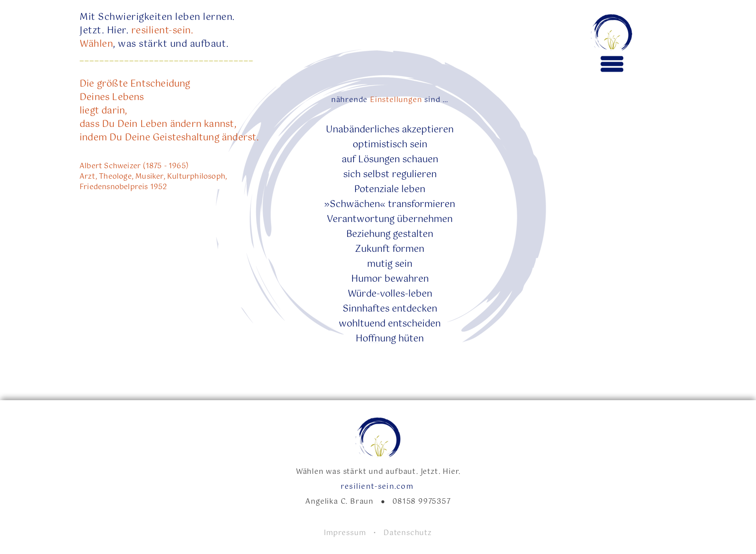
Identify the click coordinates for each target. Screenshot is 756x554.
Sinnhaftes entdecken (390, 309)
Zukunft (374, 249)
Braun (365, 502)
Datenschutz (408, 533)
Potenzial (374, 190)
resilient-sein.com (378, 487)
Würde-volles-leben (390, 294)
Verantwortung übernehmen (390, 220)
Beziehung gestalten (390, 234)
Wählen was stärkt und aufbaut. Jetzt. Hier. (378, 472)
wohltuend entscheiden (390, 324)
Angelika (323, 502)
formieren (433, 205)
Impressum (348, 533)
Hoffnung (376, 339)
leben (412, 190)
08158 (404, 502)
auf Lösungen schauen (390, 160)
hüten (410, 339)
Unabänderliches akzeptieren (390, 130)
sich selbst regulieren (390, 175)
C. (345, 502)
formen (408, 249)
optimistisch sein (390, 145)
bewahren (405, 279)
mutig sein (390, 264)
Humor (367, 279)
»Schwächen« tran (366, 205)
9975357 (435, 502)
